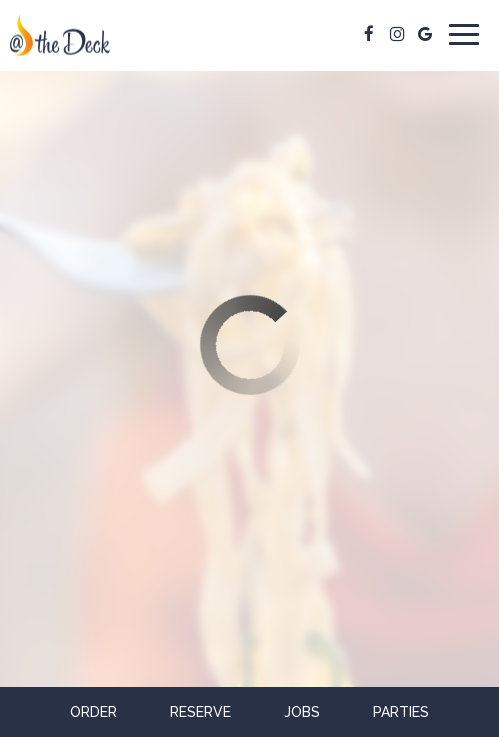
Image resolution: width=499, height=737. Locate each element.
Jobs (302, 712)
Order (93, 712)
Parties (401, 712)
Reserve (200, 712)
